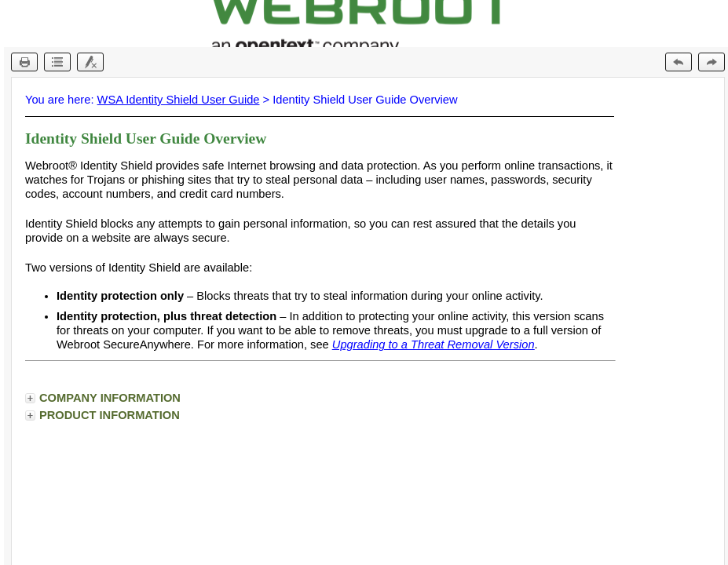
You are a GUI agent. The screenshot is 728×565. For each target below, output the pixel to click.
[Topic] (368, 321)
